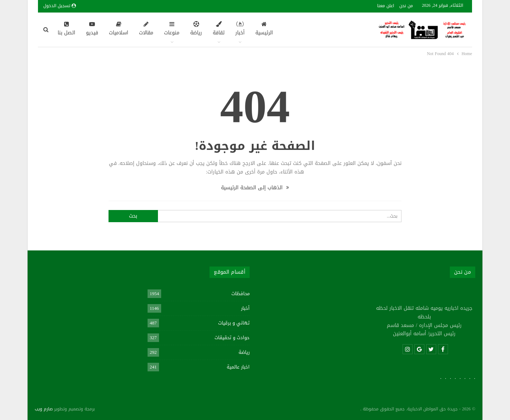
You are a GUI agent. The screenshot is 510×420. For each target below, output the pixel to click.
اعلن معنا (386, 6)
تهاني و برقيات (234, 323)
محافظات (240, 294)
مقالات (146, 29)
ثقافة (219, 29)
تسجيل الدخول (60, 6)
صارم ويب (44, 409)
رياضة (196, 29)
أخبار (240, 29)
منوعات (172, 29)
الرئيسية (264, 29)
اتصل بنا (66, 29)
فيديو (92, 29)
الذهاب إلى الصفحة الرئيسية (255, 188)
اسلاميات (119, 29)
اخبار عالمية (238, 367)
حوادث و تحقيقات (232, 338)
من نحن (406, 6)
